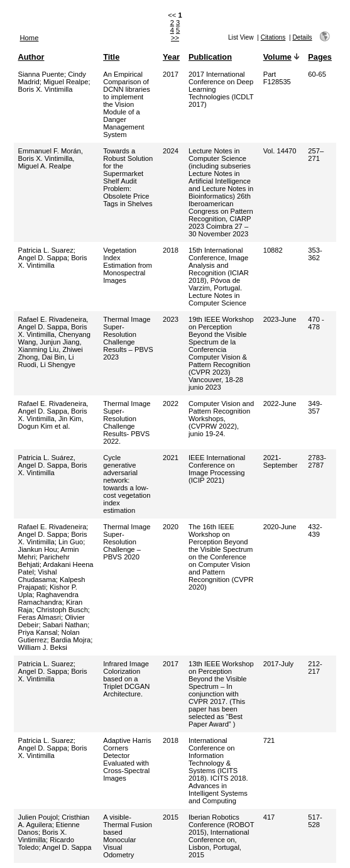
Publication (210, 57)
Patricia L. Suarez (46, 250)
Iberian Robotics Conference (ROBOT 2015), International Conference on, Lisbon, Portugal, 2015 (221, 836)
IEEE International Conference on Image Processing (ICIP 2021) (217, 469)
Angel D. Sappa (43, 258)
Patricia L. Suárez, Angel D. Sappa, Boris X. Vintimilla (53, 465)
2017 (171, 74)
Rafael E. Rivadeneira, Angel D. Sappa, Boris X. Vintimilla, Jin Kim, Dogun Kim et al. (53, 415)
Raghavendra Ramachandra (48, 598)
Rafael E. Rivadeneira (52, 527)
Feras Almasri (40, 617)
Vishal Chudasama (38, 576)
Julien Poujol (38, 817)
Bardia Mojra (71, 640)
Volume (277, 57)
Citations (273, 37)
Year (171, 57)
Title (111, 57)
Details (302, 37)
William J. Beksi (43, 647)
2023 (171, 319)
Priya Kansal (38, 632)
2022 (171, 404)
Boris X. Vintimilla (46, 89)
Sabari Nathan (65, 625)
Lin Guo (71, 542)
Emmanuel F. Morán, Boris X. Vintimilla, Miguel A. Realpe (51, 158)
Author (31, 57)
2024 (171, 151)
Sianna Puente (41, 74)
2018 (171, 250)
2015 (171, 817)
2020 (171, 527)
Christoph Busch (62, 610)
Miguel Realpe (66, 82)
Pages (320, 57)
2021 (171, 458)
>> (175, 38)
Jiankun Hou (38, 549)
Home (30, 38)
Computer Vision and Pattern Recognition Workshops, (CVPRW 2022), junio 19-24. (221, 419)
